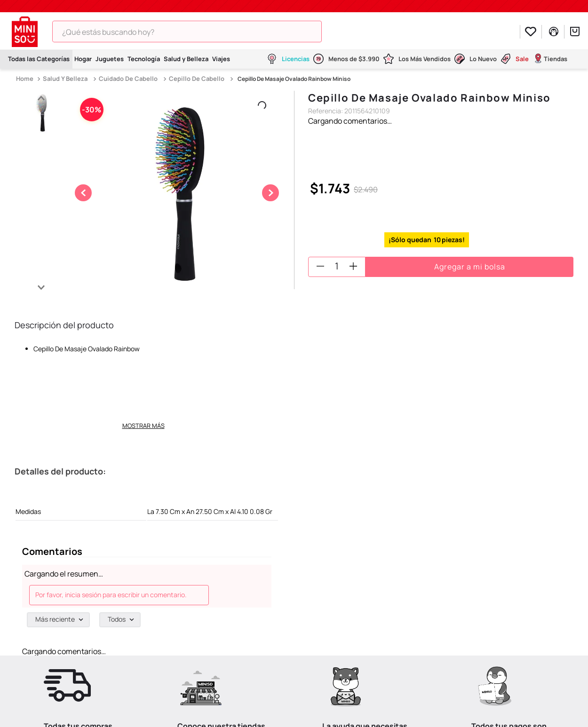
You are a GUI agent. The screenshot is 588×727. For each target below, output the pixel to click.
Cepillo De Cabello (197, 79)
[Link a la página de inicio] (26, 79)
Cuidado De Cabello (128, 79)
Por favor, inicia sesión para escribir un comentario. (111, 595)
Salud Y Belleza (65, 79)
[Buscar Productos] (335, 32)
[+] (353, 266)
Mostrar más (143, 426)
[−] (320, 266)
